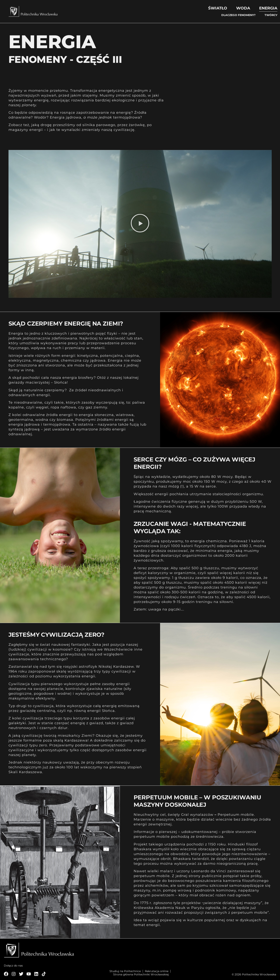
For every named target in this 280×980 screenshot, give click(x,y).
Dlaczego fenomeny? (238, 15)
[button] (140, 224)
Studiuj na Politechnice (125, 971)
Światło (218, 8)
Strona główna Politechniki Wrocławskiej (141, 975)
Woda (243, 8)
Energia (268, 8)
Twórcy (271, 15)
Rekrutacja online (157, 971)
